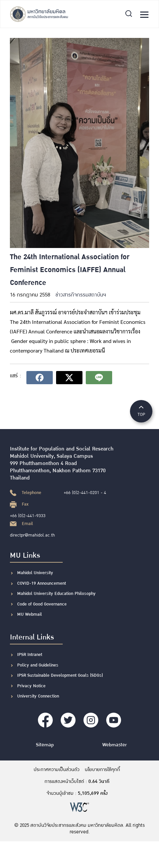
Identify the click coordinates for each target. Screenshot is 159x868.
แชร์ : (16, 376)
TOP (141, 411)
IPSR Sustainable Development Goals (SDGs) (60, 675)
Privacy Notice (31, 686)
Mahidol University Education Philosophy (56, 594)
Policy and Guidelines (38, 665)
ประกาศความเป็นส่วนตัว (57, 770)
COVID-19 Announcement (42, 583)
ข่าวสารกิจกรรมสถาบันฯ (81, 295)
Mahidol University (35, 573)
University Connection (38, 696)
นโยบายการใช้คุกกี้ (102, 770)
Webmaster (114, 745)
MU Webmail (30, 614)
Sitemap (45, 745)
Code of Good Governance (42, 604)
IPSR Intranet (30, 655)
